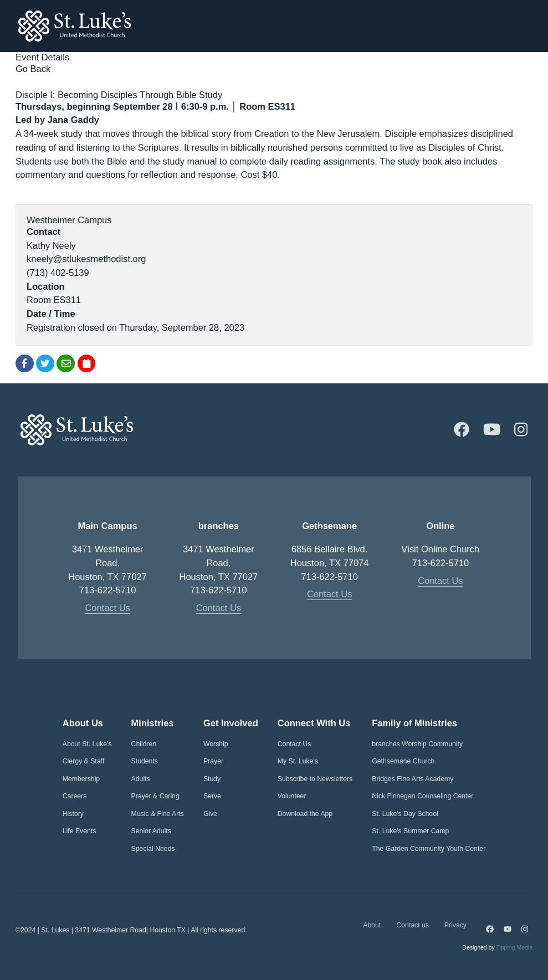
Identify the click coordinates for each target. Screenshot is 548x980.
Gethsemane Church (403, 761)
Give (210, 814)
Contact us (413, 925)
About (372, 925)
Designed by (497, 947)
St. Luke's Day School (405, 814)
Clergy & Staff (83, 761)
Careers (75, 796)
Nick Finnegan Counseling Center (422, 796)
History (73, 814)
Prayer (213, 761)
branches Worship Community (417, 744)
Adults (141, 779)
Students (145, 761)
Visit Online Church (441, 549)
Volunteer (292, 796)
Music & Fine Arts (158, 814)
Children (144, 744)
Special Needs (153, 849)
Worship (216, 744)
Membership (81, 779)
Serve (212, 796)
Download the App (305, 814)
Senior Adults (151, 831)
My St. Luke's (298, 761)
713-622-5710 (108, 590)
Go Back (33, 69)
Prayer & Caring (155, 796)
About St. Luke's (87, 744)
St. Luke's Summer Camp (410, 831)
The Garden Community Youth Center (429, 849)
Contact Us (107, 608)
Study (212, 779)
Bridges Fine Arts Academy (413, 779)
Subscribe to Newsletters (315, 779)
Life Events (80, 831)
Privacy (455, 925)
